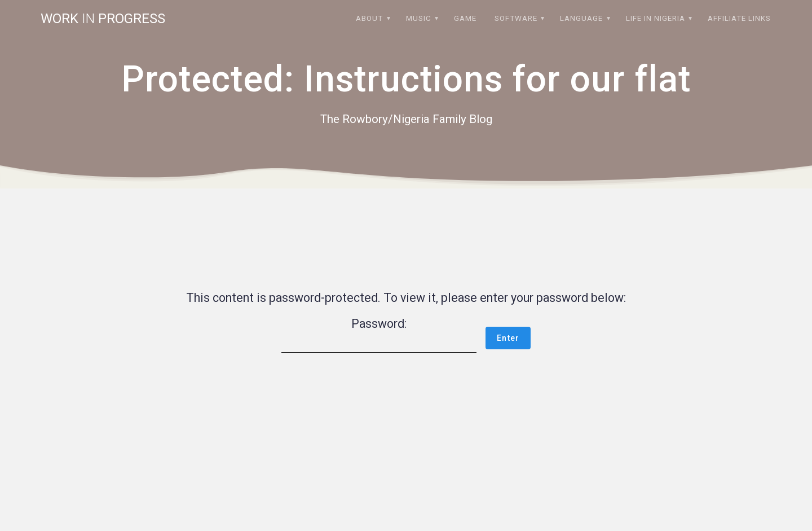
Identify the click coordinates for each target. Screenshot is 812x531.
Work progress (103, 19)
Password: (379, 335)
